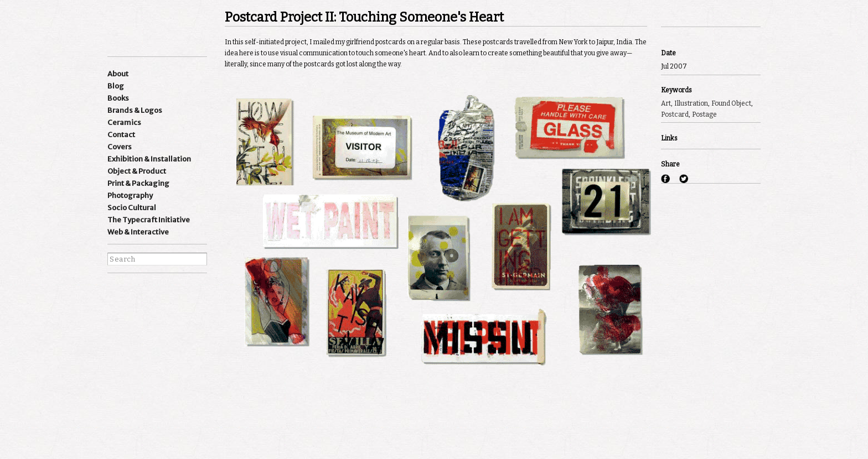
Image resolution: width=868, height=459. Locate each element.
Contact (121, 135)
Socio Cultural (132, 208)
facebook (115, 309)
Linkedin (157, 291)
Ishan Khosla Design (146, 27)
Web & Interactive (138, 232)
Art (666, 103)
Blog (116, 86)
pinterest (157, 309)
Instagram (115, 291)
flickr (178, 309)
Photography (130, 195)
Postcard (675, 114)
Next (707, 12)
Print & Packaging (138, 183)
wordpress (178, 291)
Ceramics (124, 122)
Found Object (731, 103)
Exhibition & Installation (149, 159)
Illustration (691, 103)
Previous (676, 12)
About (118, 74)
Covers (120, 147)
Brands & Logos (135, 110)
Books (118, 98)
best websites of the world (127, 402)
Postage (704, 114)
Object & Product (137, 171)
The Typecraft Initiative (149, 220)
